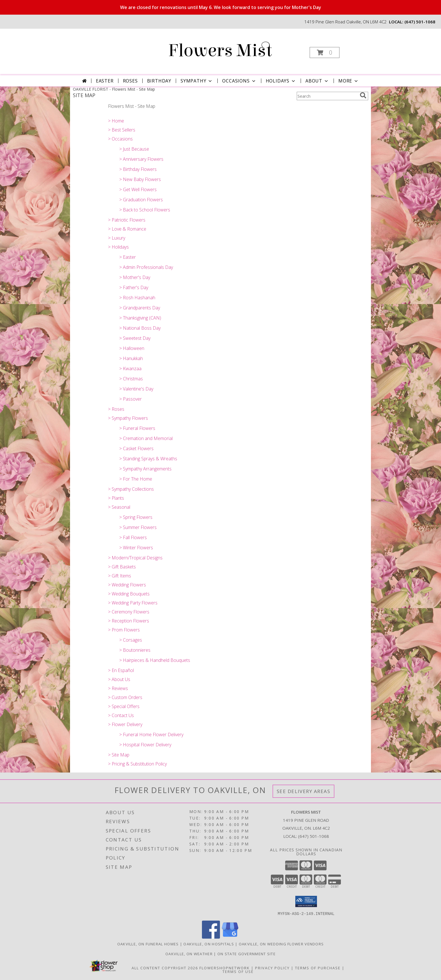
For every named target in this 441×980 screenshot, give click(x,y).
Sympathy (197, 81)
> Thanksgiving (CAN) (140, 318)
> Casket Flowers (136, 448)
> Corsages (131, 640)
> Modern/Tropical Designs (135, 558)
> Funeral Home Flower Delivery (151, 735)
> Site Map (119, 755)
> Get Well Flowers (138, 189)
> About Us (119, 679)
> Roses (116, 409)
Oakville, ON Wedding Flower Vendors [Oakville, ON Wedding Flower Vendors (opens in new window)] (281, 944)
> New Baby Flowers (140, 179)
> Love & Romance (127, 229)
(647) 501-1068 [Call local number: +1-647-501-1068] (420, 22)
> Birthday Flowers (138, 169)
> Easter (128, 257)
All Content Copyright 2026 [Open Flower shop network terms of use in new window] (165, 968)
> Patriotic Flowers (127, 220)
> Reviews (118, 688)
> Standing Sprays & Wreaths (148, 459)
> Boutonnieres (135, 650)
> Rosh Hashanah (137, 298)
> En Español (121, 670)
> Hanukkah (131, 358)
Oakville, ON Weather (189, 954)
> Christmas (131, 379)
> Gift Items (120, 576)
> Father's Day (134, 287)
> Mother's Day (135, 277)
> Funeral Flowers (137, 428)
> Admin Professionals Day (146, 267)
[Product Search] (327, 96)
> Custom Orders (125, 697)
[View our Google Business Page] (230, 937)
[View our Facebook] (211, 937)
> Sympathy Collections (131, 489)
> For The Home (136, 479)
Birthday (159, 81)
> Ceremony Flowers (129, 612)
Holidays (281, 81)
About (317, 81)
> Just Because (134, 149)
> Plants (116, 498)
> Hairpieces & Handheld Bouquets (155, 660)
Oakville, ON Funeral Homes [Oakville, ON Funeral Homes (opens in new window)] (148, 944)
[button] (325, 53)
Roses (130, 81)
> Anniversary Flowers (141, 159)
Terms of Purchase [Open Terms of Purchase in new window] (318, 968)
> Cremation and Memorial (146, 438)
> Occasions (120, 139)
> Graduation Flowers (141, 200)
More (349, 81)
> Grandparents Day (140, 308)
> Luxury (117, 238)
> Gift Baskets (122, 567)
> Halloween (132, 348)
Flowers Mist (220, 51)
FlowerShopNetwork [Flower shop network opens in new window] (225, 968)
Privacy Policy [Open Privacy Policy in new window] (272, 968)
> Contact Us (121, 715)
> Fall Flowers (133, 537)
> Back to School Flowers (145, 210)
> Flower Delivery (125, 724)
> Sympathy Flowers (128, 418)
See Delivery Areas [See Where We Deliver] (304, 791)
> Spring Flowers (136, 517)
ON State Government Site (247, 954)
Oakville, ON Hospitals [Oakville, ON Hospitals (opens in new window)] (209, 944)
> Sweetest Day (135, 338)
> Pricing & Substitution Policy (137, 764)
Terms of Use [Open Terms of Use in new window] (238, 971)
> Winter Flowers (136, 548)
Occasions (239, 81)
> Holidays (118, 247)
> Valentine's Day (136, 389)
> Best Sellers (122, 130)
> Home (116, 121)
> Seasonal (119, 507)
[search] (363, 95)
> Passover (130, 399)
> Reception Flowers (129, 621)
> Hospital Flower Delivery (145, 745)
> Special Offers (124, 706)
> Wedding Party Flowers (133, 603)
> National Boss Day (140, 328)
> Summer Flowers (138, 527)
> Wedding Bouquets (129, 594)
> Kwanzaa (130, 369)
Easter (105, 81)
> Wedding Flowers (127, 585)
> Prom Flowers (124, 630)
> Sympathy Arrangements (145, 469)
